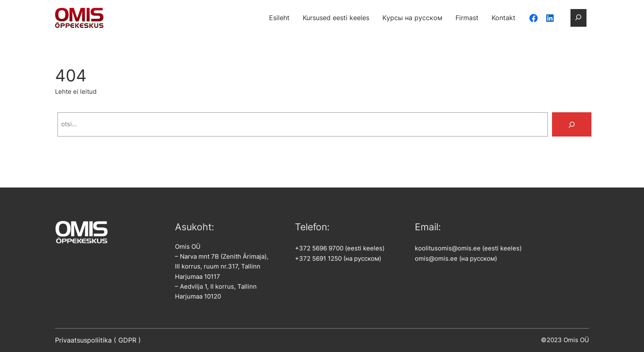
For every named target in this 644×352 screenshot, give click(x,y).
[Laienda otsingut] (578, 18)
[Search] (572, 124)
